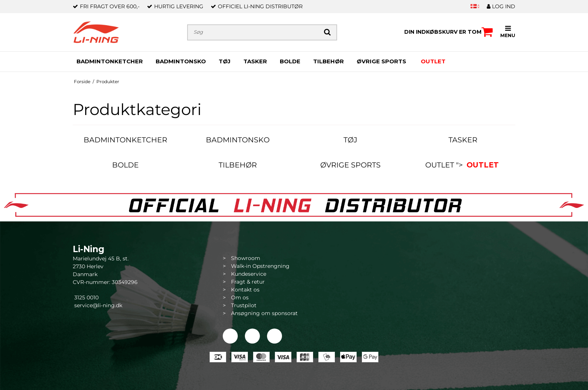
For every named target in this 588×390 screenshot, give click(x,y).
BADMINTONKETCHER (110, 61)
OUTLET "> (463, 165)
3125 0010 (86, 297)
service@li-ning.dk (98, 305)
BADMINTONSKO (181, 61)
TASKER (255, 61)
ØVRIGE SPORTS (381, 61)
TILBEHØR (328, 61)
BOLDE (290, 61)
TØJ (225, 61)
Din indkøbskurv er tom (448, 32)
